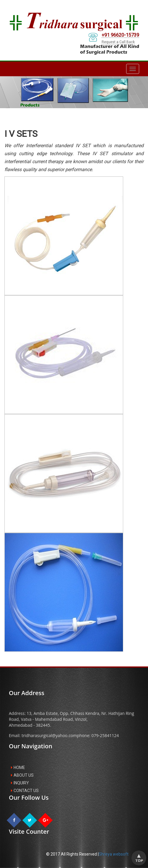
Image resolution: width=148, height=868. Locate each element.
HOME (18, 768)
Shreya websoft (114, 854)
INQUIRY (20, 783)
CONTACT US (25, 791)
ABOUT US (22, 775)
